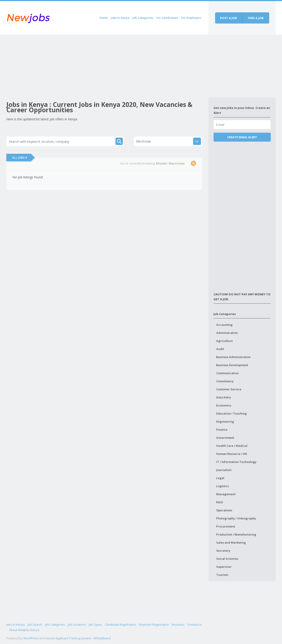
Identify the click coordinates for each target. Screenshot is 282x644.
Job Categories (143, 18)
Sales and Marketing (231, 542)
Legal (220, 478)
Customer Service (229, 389)
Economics (224, 405)
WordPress (31, 638)
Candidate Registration (120, 625)
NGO (220, 502)
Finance (222, 430)
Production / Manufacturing (236, 534)
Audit (220, 349)
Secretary (223, 551)
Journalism (224, 470)
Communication (227, 373)
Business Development (232, 365)
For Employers (191, 18)
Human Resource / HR (232, 454)
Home (104, 18)
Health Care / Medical (232, 446)
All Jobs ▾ (20, 158)
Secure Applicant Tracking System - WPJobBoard (78, 638)
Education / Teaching (231, 413)
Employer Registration (154, 625)
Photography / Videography (236, 518)
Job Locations (77, 625)
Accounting (224, 325)
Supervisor (224, 567)
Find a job (256, 18)
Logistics (223, 486)
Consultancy (225, 381)
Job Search (35, 625)
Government (225, 438)
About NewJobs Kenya (24, 630)
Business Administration (233, 357)
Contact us (195, 625)
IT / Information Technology (236, 462)
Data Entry (224, 397)
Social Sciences (227, 559)
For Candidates (167, 18)
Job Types (95, 625)
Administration (227, 333)
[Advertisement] (107, 66)
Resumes (178, 625)
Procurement (226, 526)
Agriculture (225, 341)
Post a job (228, 18)
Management (226, 494)
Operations (224, 510)
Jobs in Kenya (120, 18)
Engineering (225, 421)
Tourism (222, 575)
